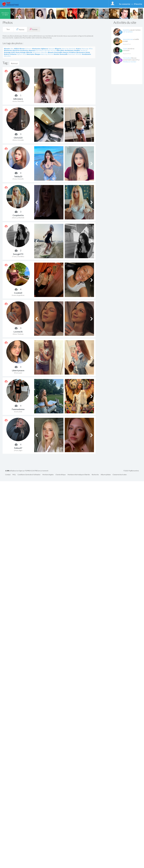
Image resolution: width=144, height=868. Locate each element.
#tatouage (85, 49)
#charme (13, 54)
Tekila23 (18, 176)
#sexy (18, 52)
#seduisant (72, 54)
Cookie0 (18, 293)
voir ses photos (128, 32)
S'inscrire (138, 4)
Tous (8, 29)
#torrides (44, 52)
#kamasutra (8, 50)
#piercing (44, 54)
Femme (34, 29)
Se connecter (125, 4)
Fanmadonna (18, 409)
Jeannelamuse (128, 39)
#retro (79, 49)
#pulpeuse (84, 50)
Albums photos (106, 475)
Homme (20, 29)
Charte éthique (61, 475)
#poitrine (16, 50)
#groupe (51, 49)
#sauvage (7, 52)
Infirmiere (18, 99)
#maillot (77, 50)
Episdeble (126, 30)
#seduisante (69, 50)
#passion (32, 50)
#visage (23, 52)
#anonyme (30, 54)
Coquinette (18, 215)
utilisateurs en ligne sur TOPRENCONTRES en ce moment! (27, 471)
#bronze (50, 54)
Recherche (95, 475)
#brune (22, 49)
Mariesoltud (127, 58)
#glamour (45, 49)
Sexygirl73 (18, 254)
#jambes (47, 50)
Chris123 (18, 138)
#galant (20, 54)
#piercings (65, 49)
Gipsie (125, 49)
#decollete (60, 50)
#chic (13, 52)
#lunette (79, 54)
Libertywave (18, 370)
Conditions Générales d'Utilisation (29, 475)
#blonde (29, 52)
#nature (7, 54)
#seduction (24, 50)
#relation (73, 52)
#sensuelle (64, 54)
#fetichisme (37, 52)
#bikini (17, 49)
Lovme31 (18, 332)
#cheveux (28, 49)
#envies (56, 54)
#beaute (7, 49)
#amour (66, 52)
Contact (8, 475)
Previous (13, 14)
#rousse (53, 50)
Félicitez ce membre (130, 62)
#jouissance (81, 52)
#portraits (72, 49)
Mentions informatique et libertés (79, 475)
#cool (24, 54)
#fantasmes (36, 49)
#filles (91, 49)
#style (88, 52)
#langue (38, 54)
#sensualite (58, 52)
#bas (12, 49)
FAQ (14, 475)
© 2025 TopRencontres (131, 471)
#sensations (40, 50)
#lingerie (58, 49)
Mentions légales (48, 475)
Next (140, 14)
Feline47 (18, 448)
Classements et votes (120, 475)
